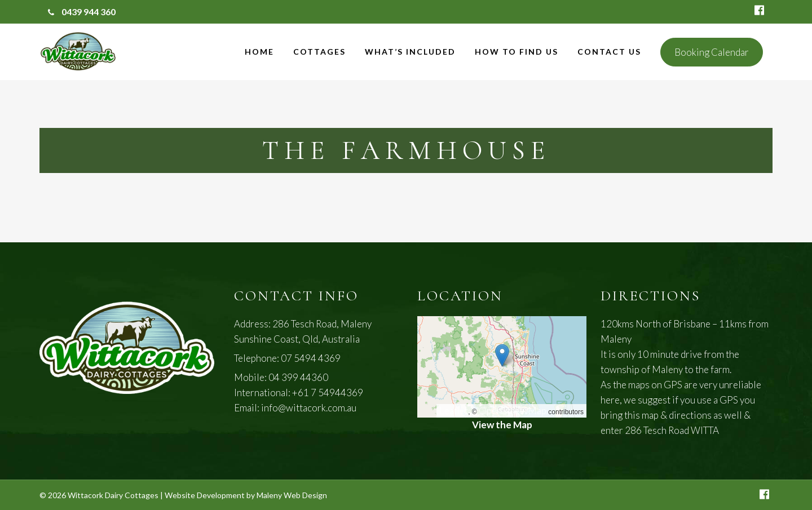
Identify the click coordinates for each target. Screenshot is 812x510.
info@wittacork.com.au (309, 408)
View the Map (502, 425)
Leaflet (454, 411)
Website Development (205, 495)
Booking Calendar (712, 52)
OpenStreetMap (513, 411)
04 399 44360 (298, 377)
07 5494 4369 (311, 358)
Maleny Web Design (292, 495)
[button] (502, 355)
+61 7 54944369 (328, 393)
